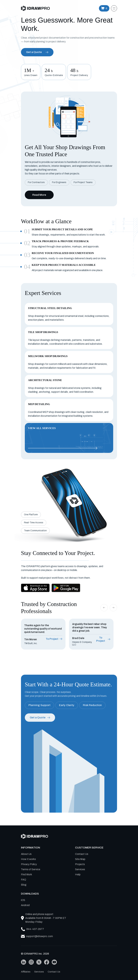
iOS (23, 900)
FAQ (24, 880)
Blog (24, 885)
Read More (39, 195)
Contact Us (82, 854)
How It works (28, 859)
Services (80, 869)
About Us (26, 854)
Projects (80, 864)
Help (78, 874)
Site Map (80, 859)
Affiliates (26, 972)
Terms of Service (31, 869)
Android (25, 905)
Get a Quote (37, 52)
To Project (54, 639)
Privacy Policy (29, 864)
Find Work (26, 874)
